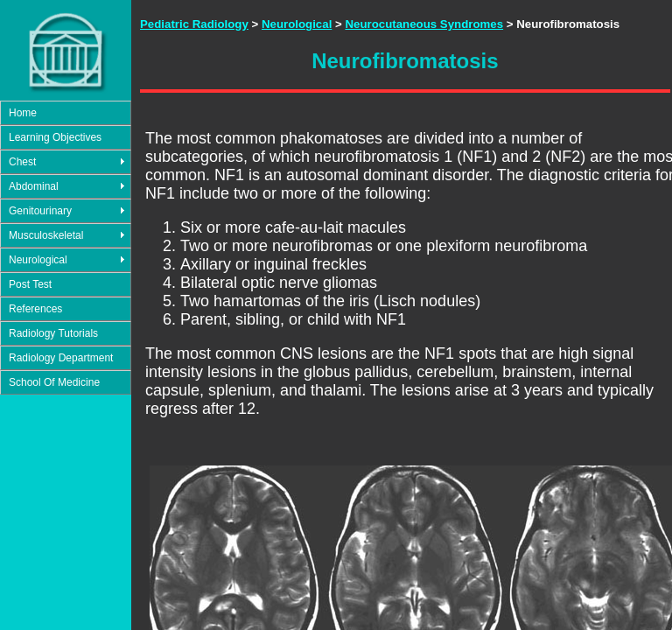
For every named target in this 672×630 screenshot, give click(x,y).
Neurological (38, 260)
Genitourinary (40, 211)
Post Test (30, 284)
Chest (22, 162)
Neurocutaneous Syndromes (424, 24)
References (35, 309)
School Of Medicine (54, 382)
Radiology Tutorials (53, 333)
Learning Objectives (55, 137)
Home (23, 113)
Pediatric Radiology (194, 24)
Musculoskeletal (46, 235)
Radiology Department (61, 358)
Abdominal (34, 186)
